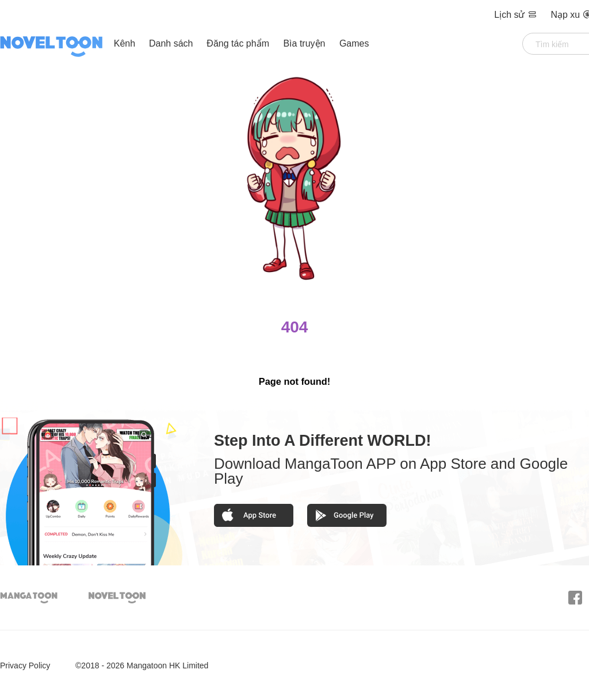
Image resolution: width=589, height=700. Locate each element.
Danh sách (171, 43)
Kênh (125, 43)
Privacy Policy (25, 665)
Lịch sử (517, 15)
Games (354, 43)
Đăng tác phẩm (239, 43)
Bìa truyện (305, 43)
